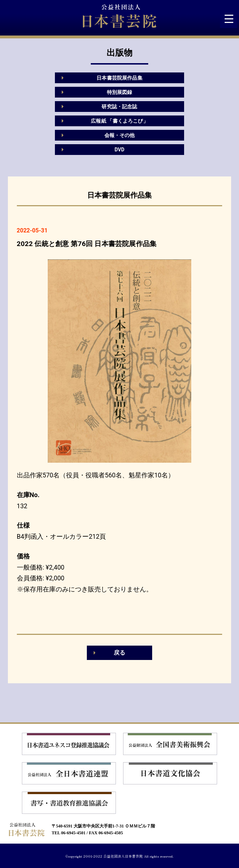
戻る (119, 653)
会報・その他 (120, 135)
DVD (119, 150)
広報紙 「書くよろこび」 (119, 121)
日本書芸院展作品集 (119, 78)
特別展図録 (120, 92)
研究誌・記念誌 (119, 107)
